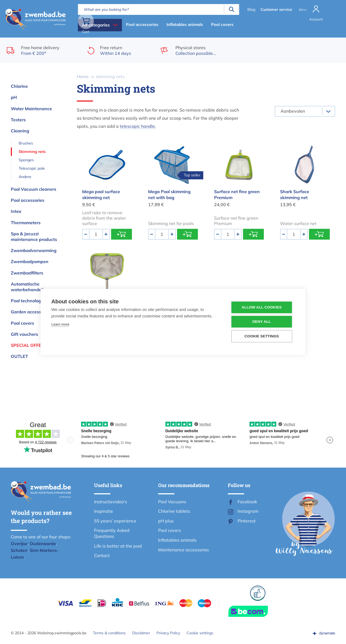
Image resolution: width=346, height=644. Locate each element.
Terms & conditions (109, 633)
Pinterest (247, 521)
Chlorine (19, 86)
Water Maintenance (31, 109)
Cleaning (20, 131)
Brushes (26, 143)
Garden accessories (31, 312)
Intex (16, 211)
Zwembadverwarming (34, 250)
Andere (25, 177)
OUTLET (19, 356)
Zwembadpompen (30, 261)
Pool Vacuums (172, 502)
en (300, 9)
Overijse (19, 544)
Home (83, 76)
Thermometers (26, 223)
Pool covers (222, 24)
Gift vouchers (24, 334)
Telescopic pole (32, 168)
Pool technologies (29, 301)
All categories (96, 25)
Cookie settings (200, 633)
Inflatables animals (185, 24)
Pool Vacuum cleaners (34, 189)
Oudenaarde (43, 544)
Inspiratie (104, 511)
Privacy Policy (168, 633)
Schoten (19, 550)
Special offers (29, 345)
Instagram (248, 511)
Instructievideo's (111, 502)
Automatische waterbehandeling (30, 287)
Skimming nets (32, 152)
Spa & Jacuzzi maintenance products (34, 237)
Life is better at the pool (118, 546)
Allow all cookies (262, 308)
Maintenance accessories (184, 550)
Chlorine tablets (174, 511)
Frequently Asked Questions (112, 533)
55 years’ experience (115, 521)
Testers (18, 120)
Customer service (275, 9)
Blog (250, 9)
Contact (102, 555)
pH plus (166, 521)
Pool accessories (142, 24)
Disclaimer (141, 633)
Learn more (60, 325)
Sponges (26, 160)
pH (14, 97)
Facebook (247, 502)
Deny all (262, 322)
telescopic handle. (138, 126)
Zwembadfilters (27, 273)
